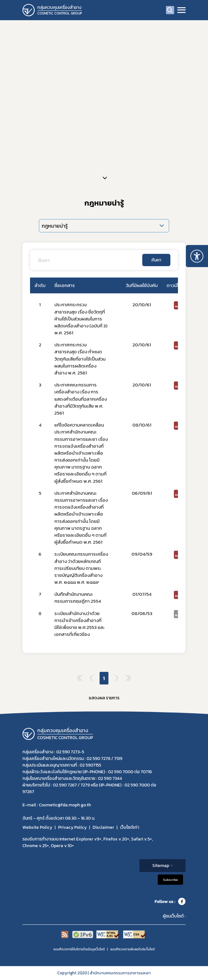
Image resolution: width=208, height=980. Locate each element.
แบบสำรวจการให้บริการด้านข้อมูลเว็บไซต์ (79, 949)
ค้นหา (156, 260)
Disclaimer (103, 827)
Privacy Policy (72, 827)
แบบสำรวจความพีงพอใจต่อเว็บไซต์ (132, 949)
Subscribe (170, 880)
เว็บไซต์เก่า (130, 827)
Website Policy (37, 827)
